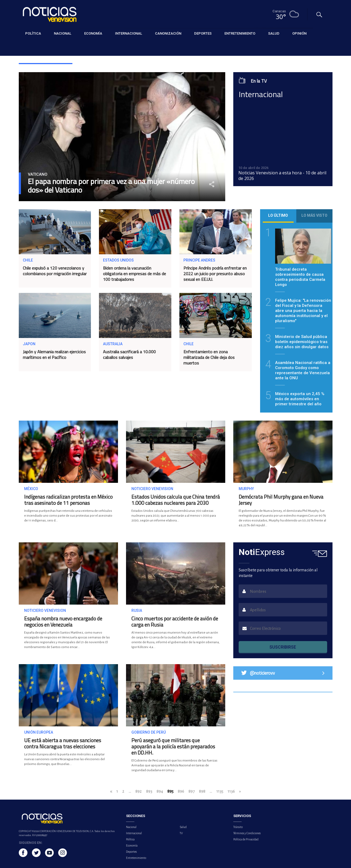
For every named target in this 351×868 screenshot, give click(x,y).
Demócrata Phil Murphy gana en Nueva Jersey (281, 500)
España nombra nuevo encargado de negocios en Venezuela (63, 621)
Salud (183, 827)
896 (181, 791)
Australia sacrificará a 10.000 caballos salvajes (129, 354)
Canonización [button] (168, 33)
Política (130, 839)
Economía (132, 845)
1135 (220, 791)
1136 (231, 791)
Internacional (134, 833)
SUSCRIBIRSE (283, 647)
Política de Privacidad (246, 839)
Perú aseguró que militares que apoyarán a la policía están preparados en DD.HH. (173, 746)
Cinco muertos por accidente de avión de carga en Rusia (175, 621)
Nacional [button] (63, 33)
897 (192, 791)
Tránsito (238, 827)
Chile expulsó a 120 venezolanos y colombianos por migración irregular (55, 271)
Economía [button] (93, 33)
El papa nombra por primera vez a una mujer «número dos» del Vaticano (111, 186)
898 (202, 791)
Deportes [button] (203, 33)
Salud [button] (274, 33)
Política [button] (33, 33)
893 (149, 791)
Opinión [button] (299, 33)
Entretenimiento (136, 858)
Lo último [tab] (278, 215)
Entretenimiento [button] (240, 33)
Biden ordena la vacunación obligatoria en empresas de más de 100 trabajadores (134, 274)
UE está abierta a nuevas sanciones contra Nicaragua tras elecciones (63, 743)
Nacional (131, 827)
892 (139, 791)
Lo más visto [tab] (314, 215)
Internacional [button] (129, 33)
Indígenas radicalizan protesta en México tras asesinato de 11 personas (68, 500)
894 (160, 791)
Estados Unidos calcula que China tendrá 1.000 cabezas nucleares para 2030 (176, 500)
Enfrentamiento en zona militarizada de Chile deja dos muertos (209, 357)
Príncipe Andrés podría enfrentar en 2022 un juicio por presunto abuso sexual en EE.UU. (215, 274)
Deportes (131, 852)
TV (181, 833)
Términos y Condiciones (247, 833)
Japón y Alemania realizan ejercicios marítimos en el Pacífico (54, 354)
